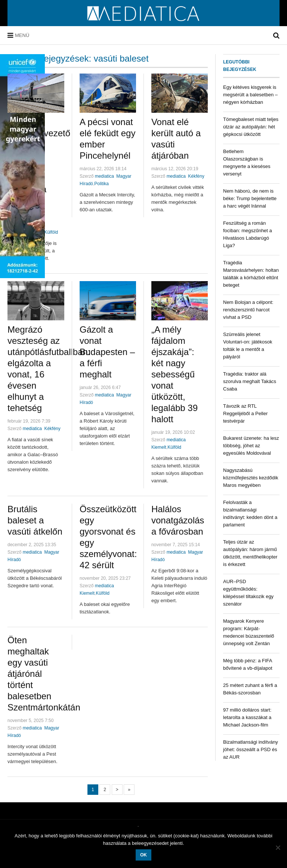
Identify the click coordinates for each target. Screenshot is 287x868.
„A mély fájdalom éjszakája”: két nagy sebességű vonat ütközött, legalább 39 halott (175, 374)
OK (143, 855)
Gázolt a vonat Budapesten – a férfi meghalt (107, 352)
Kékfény (196, 176)
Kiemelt (159, 447)
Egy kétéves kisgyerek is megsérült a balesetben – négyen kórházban (250, 95)
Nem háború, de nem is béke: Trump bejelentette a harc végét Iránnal (250, 198)
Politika (101, 184)
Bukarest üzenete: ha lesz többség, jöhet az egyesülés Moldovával (251, 446)
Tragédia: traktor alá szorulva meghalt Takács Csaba (250, 381)
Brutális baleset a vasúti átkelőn (35, 520)
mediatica (104, 176)
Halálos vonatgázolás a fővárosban (178, 520)
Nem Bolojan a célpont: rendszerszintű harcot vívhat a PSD (248, 310)
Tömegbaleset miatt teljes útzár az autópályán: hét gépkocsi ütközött (251, 127)
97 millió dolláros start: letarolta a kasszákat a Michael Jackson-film (247, 717)
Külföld (51, 232)
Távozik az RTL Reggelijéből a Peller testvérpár (245, 413)
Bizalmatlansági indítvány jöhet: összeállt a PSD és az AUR (251, 749)
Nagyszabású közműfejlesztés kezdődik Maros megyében (251, 478)
